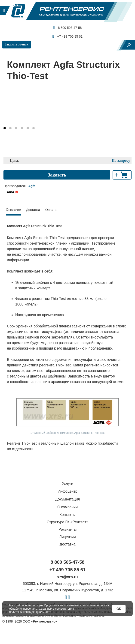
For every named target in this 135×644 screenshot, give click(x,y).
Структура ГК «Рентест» (67, 522)
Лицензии (67, 537)
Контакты (67, 515)
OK (119, 609)
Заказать (57, 175)
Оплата (51, 210)
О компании (67, 507)
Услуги (67, 484)
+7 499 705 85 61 (67, 36)
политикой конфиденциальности (30, 612)
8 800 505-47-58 (67, 27)
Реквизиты (67, 529)
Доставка (33, 210)
